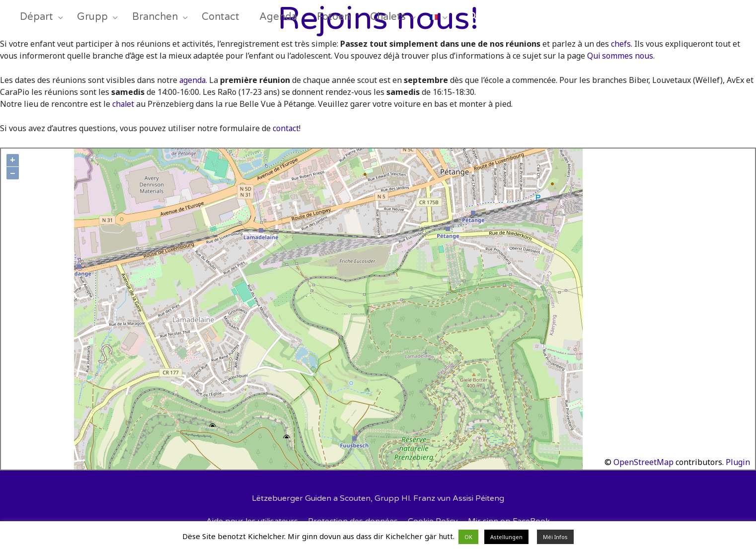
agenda (193, 80)
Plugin (737, 462)
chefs (621, 44)
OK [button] (468, 537)
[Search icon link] (502, 21)
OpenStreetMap (643, 462)
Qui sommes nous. (621, 56)
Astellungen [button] (506, 537)
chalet (124, 104)
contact (286, 128)
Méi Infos (555, 537)
